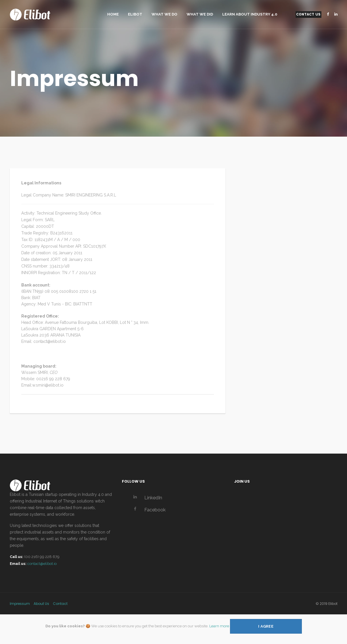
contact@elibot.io (42, 564)
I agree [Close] (266, 626)
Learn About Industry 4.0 (250, 14)
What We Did (200, 14)
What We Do (164, 14)
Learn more (219, 626)
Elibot (135, 14)
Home (113, 14)
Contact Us (308, 14)
